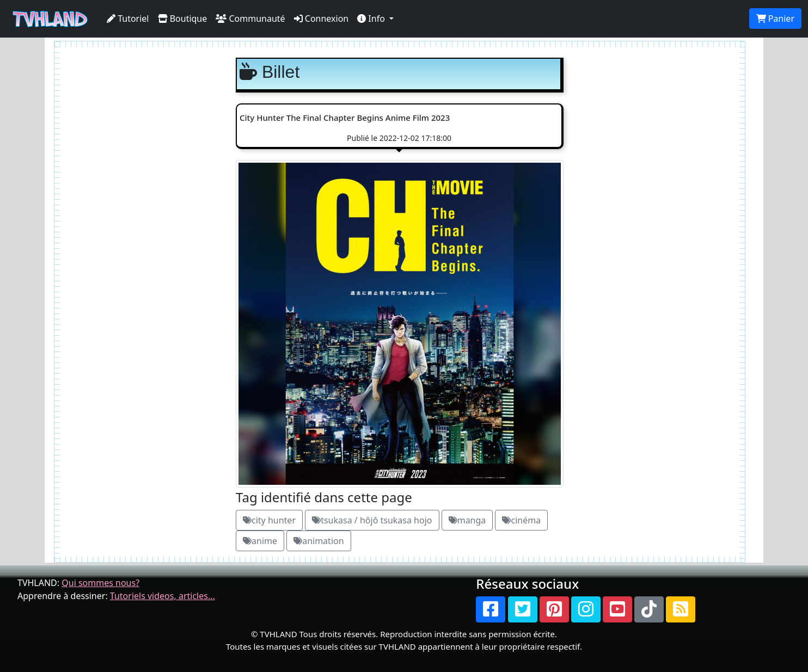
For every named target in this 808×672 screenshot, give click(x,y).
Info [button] (372, 19)
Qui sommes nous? (100, 583)
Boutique (183, 19)
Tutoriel (128, 19)
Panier (775, 19)
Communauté (250, 19)
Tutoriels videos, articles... (163, 596)
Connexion (322, 19)
